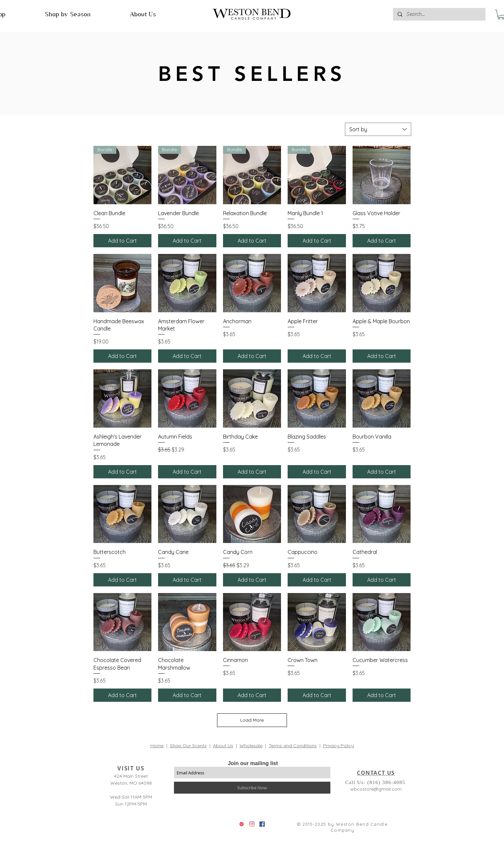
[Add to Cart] (123, 241)
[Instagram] (252, 824)
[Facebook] (262, 824)
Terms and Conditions (293, 746)
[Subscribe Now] (252, 788)
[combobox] (378, 129)
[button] (68, 14)
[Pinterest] (242, 824)
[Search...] (439, 14)
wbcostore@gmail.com (376, 789)
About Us (223, 746)
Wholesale (251, 746)
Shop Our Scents (188, 746)
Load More (252, 720)
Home (157, 746)
